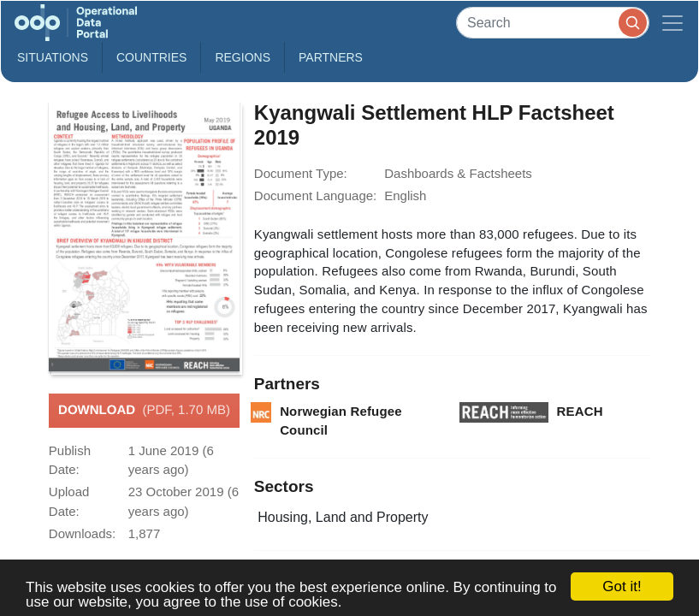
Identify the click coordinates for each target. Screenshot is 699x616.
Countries (151, 57)
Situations (53, 57)
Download (144, 411)
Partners (331, 57)
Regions (243, 57)
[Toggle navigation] (672, 23)
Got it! (622, 586)
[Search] (553, 23)
